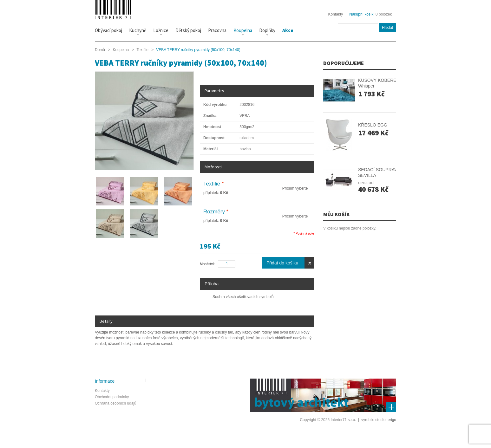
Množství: (207, 264)
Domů (100, 50)
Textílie (142, 50)
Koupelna (121, 50)
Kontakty (336, 14)
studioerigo (386, 420)
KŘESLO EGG (373, 125)
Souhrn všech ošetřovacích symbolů (243, 297)
